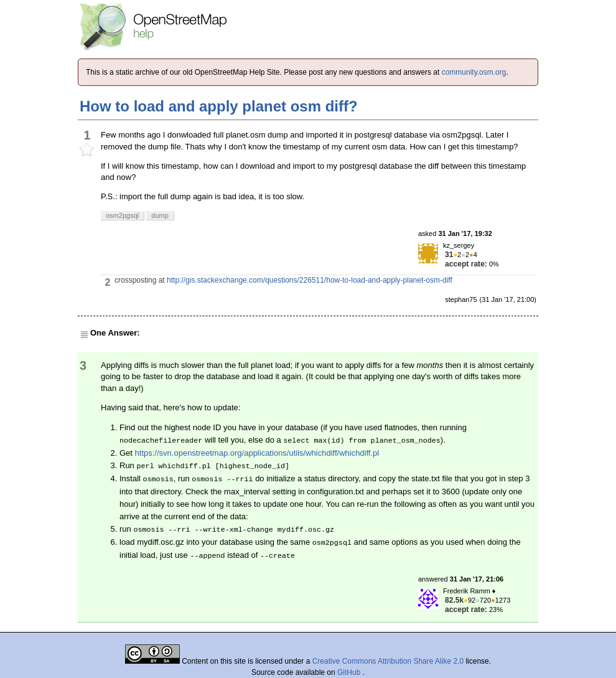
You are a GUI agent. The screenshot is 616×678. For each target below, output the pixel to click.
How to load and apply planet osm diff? (219, 106)
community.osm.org (474, 72)
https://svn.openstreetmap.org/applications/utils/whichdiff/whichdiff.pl (257, 453)
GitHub (350, 672)
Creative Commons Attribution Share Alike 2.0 (388, 661)
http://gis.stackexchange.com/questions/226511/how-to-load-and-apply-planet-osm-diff (310, 280)
